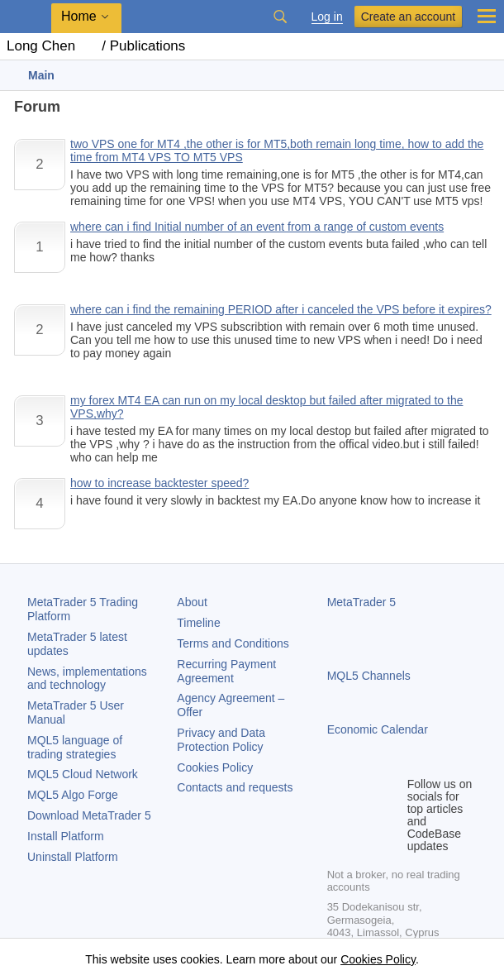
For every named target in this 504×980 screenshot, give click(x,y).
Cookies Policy (215, 767)
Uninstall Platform (73, 857)
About (192, 602)
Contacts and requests (235, 787)
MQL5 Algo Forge (73, 795)
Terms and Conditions (233, 643)
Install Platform (66, 836)
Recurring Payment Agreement (226, 671)
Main (41, 75)
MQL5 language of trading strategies (75, 747)
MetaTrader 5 (362, 602)
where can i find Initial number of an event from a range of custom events (257, 227)
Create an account (408, 17)
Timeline (198, 623)
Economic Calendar (378, 729)
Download (89, 815)
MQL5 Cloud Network (83, 774)
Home (79, 16)
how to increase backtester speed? (159, 483)
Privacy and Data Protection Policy (221, 740)
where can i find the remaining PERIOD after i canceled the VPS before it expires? (281, 309)
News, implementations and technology (87, 679)
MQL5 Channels (369, 676)
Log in (327, 17)
